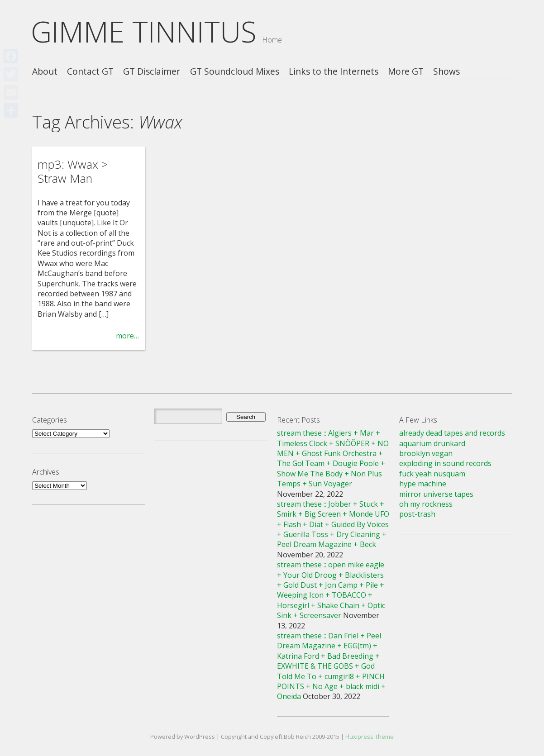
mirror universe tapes (436, 494)
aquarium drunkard (432, 443)
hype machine (423, 484)
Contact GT (90, 72)
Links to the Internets (334, 72)
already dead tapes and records (452, 433)
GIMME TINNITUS (144, 31)
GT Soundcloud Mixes (235, 72)
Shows (446, 72)
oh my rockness (426, 504)
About (45, 72)
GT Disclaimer (152, 72)
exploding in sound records (445, 463)
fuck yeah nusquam (432, 474)
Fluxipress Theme (370, 737)
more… (127, 336)
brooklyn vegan (426, 453)
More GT (406, 72)
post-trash (417, 514)
